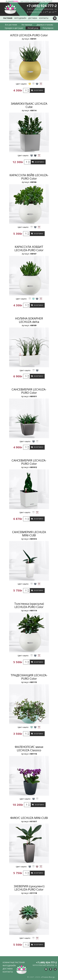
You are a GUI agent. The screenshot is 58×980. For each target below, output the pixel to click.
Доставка (33, 18)
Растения (8, 18)
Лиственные (27, 25)
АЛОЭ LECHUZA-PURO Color (29, 35)
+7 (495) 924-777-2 (42, 6)
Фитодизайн (20, 18)
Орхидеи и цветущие (14, 28)
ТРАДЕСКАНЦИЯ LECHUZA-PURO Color (29, 677)
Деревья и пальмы (45, 25)
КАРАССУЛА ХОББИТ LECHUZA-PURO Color (29, 248)
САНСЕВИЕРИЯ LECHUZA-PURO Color (29, 391)
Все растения (11, 25)
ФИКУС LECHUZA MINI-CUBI (29, 818)
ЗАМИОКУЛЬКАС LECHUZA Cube (29, 105)
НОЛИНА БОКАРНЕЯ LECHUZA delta (29, 320)
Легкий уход (33, 28)
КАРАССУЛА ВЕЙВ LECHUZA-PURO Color (29, 177)
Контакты (44, 18)
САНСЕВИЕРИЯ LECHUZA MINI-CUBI (29, 534)
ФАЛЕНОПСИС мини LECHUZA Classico (29, 748)
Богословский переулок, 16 (42, 9)
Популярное (48, 28)
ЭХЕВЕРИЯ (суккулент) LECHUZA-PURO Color (29, 888)
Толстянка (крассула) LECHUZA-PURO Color (29, 605)
